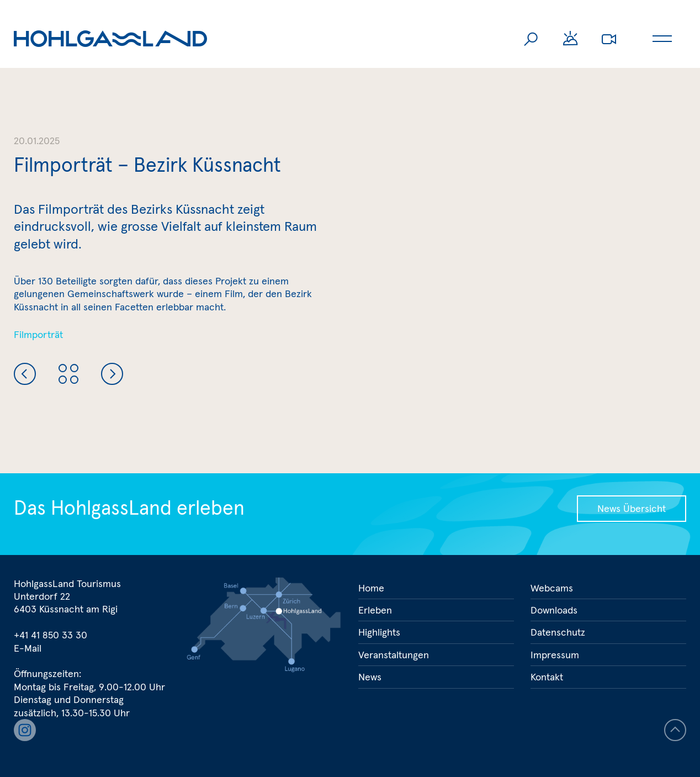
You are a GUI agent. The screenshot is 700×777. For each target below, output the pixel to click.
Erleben (375, 610)
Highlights (379, 632)
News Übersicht (632, 508)
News (370, 677)
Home (371, 588)
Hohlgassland (110, 39)
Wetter (570, 39)
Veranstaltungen (394, 655)
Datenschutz (558, 632)
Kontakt (547, 677)
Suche (532, 39)
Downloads (554, 610)
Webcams (609, 39)
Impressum (555, 655)
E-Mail (28, 648)
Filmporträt (38, 334)
